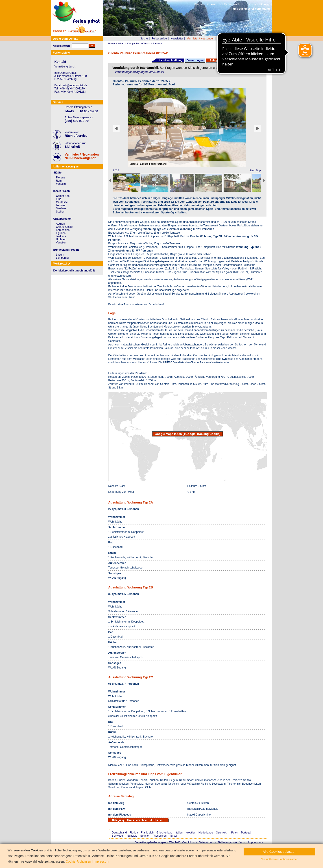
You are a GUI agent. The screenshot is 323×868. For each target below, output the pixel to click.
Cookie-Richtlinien (78, 861)
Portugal (246, 833)
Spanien (145, 836)
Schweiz (132, 836)
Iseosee (61, 205)
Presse (241, 39)
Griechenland (165, 833)
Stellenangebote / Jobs (231, 842)
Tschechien (160, 836)
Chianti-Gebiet (65, 227)
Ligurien (61, 233)
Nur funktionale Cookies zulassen (279, 859)
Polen (235, 833)
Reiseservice (159, 39)
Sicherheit (72, 147)
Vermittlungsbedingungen (151, 842)
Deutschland (119, 833)
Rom (59, 181)
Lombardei (62, 258)
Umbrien (61, 239)
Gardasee (62, 202)
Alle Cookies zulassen (280, 852)
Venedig (61, 184)
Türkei (173, 836)
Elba (59, 199)
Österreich (222, 833)
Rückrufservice (76, 136)
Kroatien (191, 833)
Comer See (63, 196)
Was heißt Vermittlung (182, 842)
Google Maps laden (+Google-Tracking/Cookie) (188, 434)
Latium (60, 255)
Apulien (61, 224)
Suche (144, 39)
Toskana (61, 236)
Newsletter (177, 39)
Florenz (61, 178)
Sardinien (62, 208)
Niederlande (206, 833)
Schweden (118, 836)
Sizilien (60, 212)
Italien (179, 833)
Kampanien (63, 230)
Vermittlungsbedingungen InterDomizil (140, 72)
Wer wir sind (225, 39)
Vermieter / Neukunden (201, 39)
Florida (134, 833)
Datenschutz (206, 842)
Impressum (255, 842)
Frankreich (147, 833)
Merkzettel (263, 39)
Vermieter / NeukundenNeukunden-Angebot (82, 156)
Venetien (61, 243)
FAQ (251, 39)
